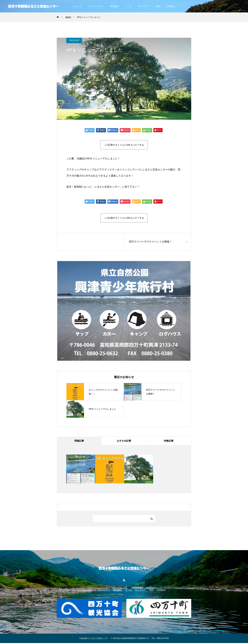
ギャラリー (144, 6)
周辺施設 (114, 6)
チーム (128, 6)
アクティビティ (96, 6)
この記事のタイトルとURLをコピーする (124, 145)
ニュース (77, 6)
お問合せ (171, 6)
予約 (158, 6)
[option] (81, 470)
